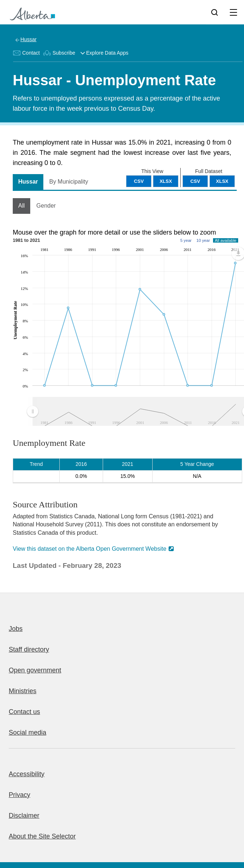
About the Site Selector (42, 836)
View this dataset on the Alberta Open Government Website (90, 549)
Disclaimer (24, 816)
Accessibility (27, 774)
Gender (46, 206)
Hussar (28, 39)
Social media (27, 733)
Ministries (23, 691)
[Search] (215, 12)
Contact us (24, 712)
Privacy (19, 795)
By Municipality (69, 182)
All (21, 206)
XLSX (222, 181)
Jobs (16, 629)
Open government (35, 670)
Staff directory (29, 649)
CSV (195, 181)
